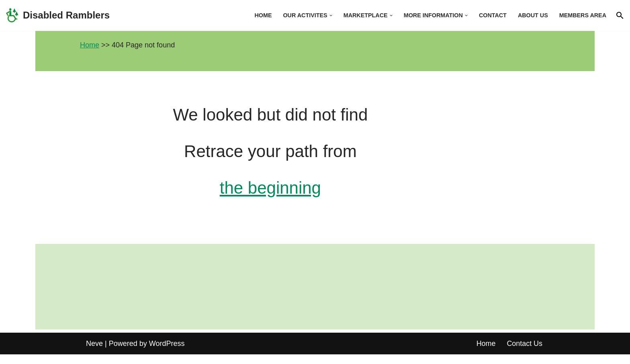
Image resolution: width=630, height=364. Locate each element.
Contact (492, 15)
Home (262, 15)
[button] (330, 15)
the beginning (315, 191)
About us (533, 15)
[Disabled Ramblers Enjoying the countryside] (58, 15)
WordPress (167, 353)
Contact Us (525, 353)
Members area (583, 15)
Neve (94, 353)
